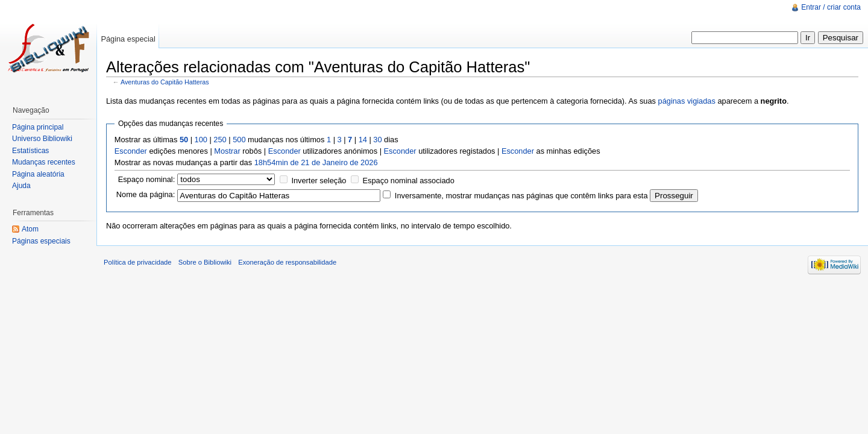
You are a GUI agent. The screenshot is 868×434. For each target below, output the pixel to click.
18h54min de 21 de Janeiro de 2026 (316, 162)
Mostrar (227, 151)
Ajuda (21, 186)
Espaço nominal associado (409, 181)
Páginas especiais (41, 241)
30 (377, 140)
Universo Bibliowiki (42, 139)
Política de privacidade (138, 262)
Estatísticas (30, 151)
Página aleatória (38, 174)
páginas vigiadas (687, 101)
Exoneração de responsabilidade (287, 262)
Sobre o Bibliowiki (205, 262)
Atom (30, 229)
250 (220, 140)
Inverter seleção (319, 181)
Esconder (131, 151)
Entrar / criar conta (831, 7)
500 (239, 140)
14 (363, 140)
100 (201, 140)
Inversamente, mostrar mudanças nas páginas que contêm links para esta (521, 196)
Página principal (38, 127)
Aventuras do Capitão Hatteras (165, 82)
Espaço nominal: (147, 179)
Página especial (128, 39)
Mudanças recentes (44, 162)
